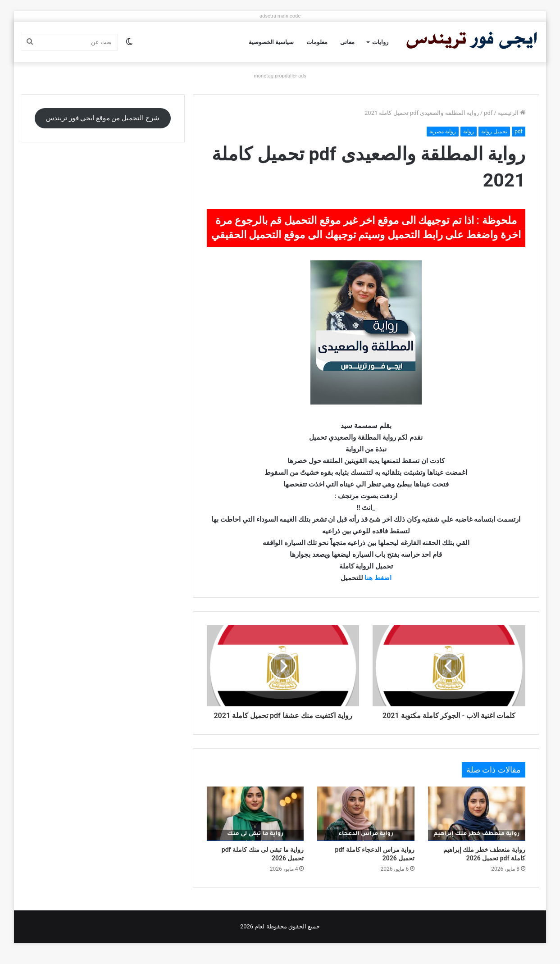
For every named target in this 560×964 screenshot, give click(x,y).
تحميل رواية (494, 132)
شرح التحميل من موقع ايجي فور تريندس (103, 118)
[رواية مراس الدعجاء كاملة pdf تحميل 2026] (366, 824)
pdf (488, 113)
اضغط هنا (378, 578)
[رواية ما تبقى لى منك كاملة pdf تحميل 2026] (255, 824)
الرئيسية (512, 113)
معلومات (317, 42)
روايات (380, 42)
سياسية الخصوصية (271, 42)
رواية (469, 132)
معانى (347, 42)
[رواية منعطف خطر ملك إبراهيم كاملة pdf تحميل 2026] (477, 824)
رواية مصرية (443, 132)
